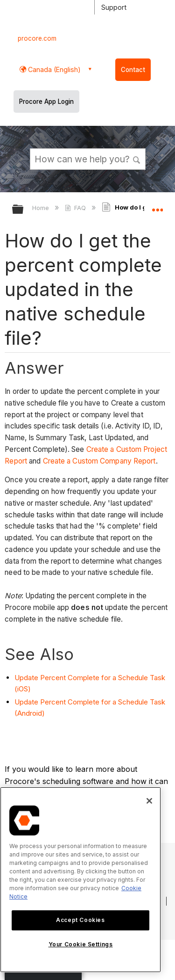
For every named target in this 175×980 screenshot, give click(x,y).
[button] (137, 159)
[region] (80, 880)
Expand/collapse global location (157, 206)
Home (42, 208)
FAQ (76, 208)
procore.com (37, 38)
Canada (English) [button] (53, 69)
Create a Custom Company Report (99, 461)
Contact (133, 70)
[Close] (149, 801)
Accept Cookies (80, 920)
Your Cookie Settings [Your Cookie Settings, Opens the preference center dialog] (81, 944)
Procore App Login (46, 102)
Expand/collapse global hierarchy (24, 210)
